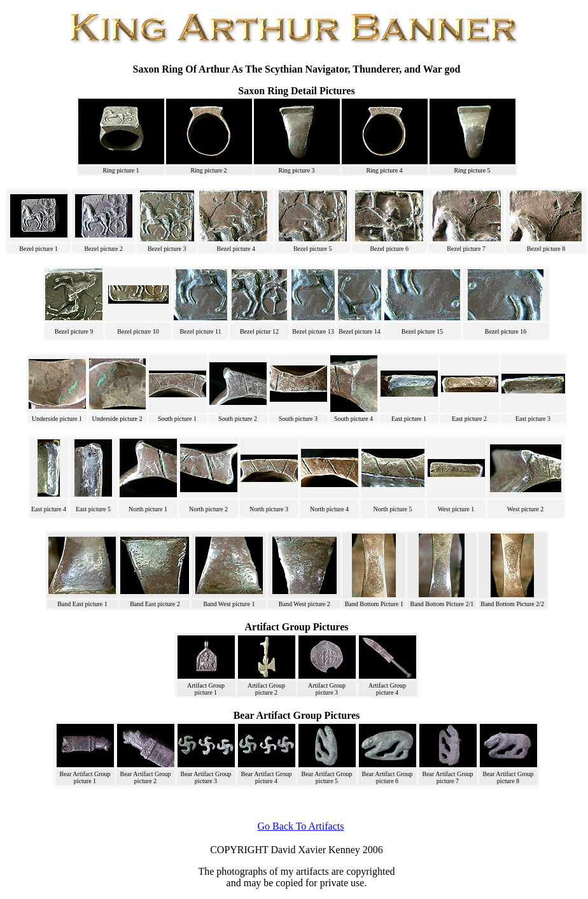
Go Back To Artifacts (301, 826)
